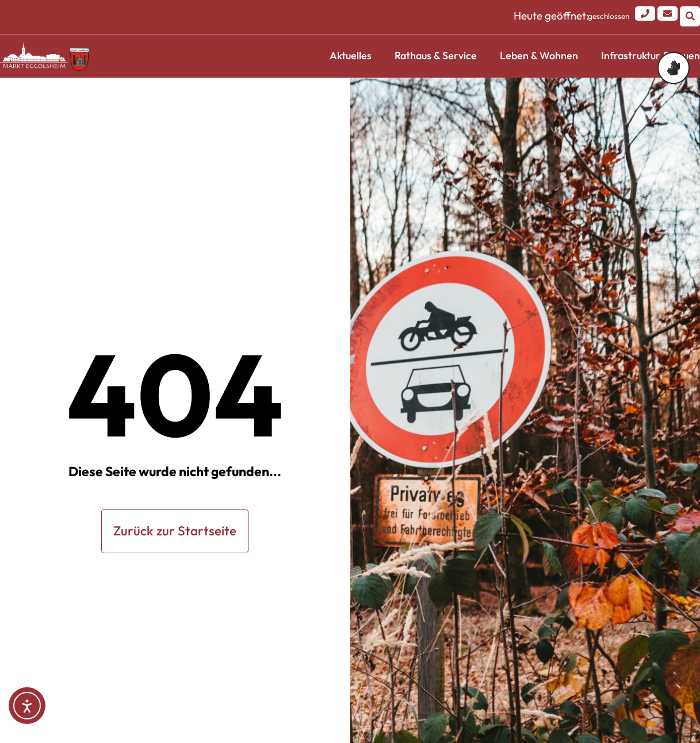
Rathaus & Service (436, 55)
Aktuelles (351, 55)
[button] (690, 16)
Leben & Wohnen (539, 55)
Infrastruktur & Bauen (651, 55)
